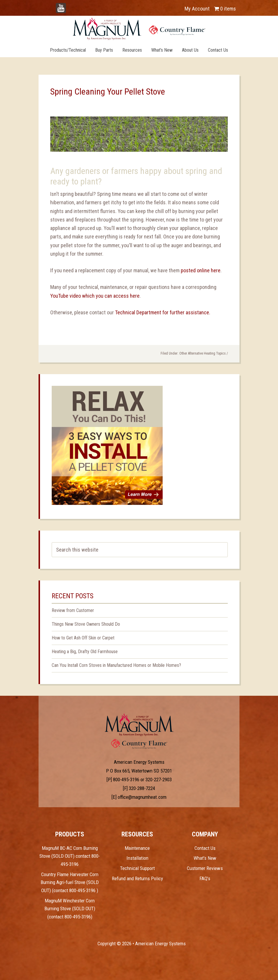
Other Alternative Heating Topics (203, 353)
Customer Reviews (205, 868)
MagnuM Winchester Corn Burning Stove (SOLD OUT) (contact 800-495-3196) (70, 909)
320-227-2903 (159, 780)
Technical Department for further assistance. (163, 312)
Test (139, 725)
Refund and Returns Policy (137, 878)
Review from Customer (73, 610)
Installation (137, 858)
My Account (197, 9)
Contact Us (205, 848)
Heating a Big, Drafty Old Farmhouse (85, 652)
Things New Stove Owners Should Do (86, 624)
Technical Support (137, 868)
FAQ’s (205, 878)
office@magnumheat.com (142, 797)
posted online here (200, 270)
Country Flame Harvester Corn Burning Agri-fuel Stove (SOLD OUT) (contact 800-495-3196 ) (70, 882)
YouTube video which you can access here (95, 296)
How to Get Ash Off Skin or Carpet (83, 638)
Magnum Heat (139, 29)
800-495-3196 (126, 780)
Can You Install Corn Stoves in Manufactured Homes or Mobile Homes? (116, 665)
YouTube (69, 6)
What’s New (205, 858)
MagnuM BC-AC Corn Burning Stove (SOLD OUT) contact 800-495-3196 (70, 856)
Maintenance (137, 848)
